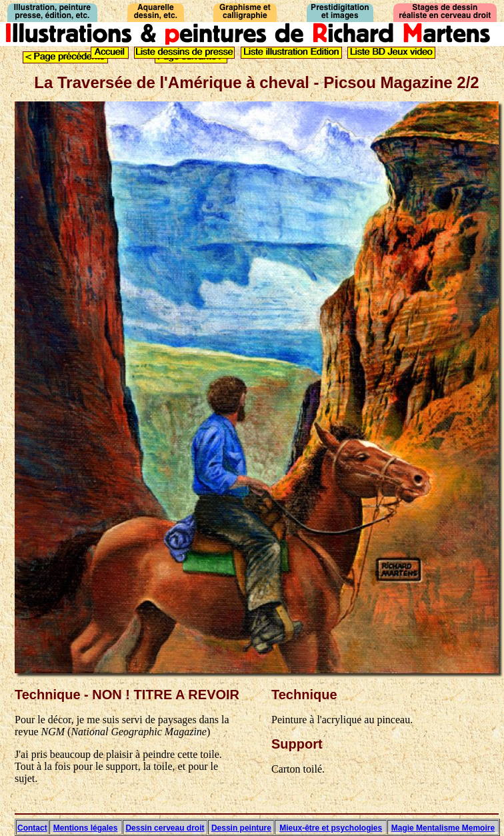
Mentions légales (86, 828)
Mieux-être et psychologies (331, 828)
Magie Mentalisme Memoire (443, 828)
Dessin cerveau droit (165, 828)
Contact (32, 828)
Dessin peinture (241, 828)
